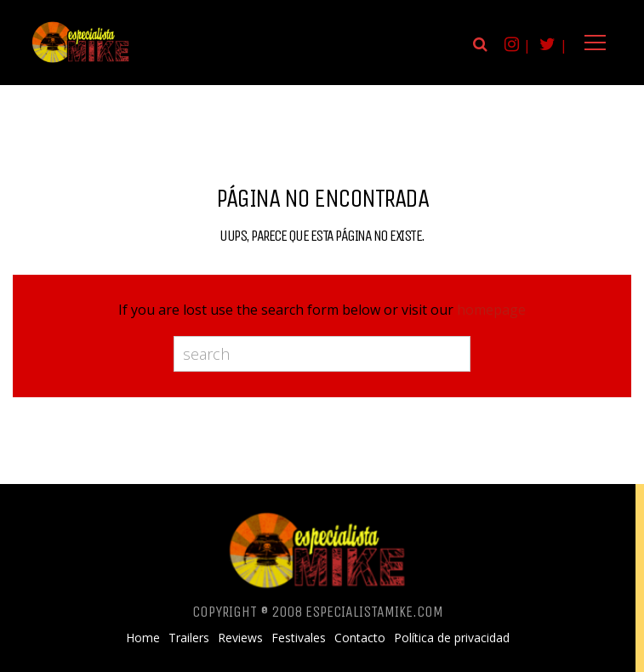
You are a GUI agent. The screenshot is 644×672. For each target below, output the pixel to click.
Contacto (360, 638)
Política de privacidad (452, 638)
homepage (491, 310)
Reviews (240, 638)
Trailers (189, 638)
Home (143, 638)
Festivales (299, 638)
